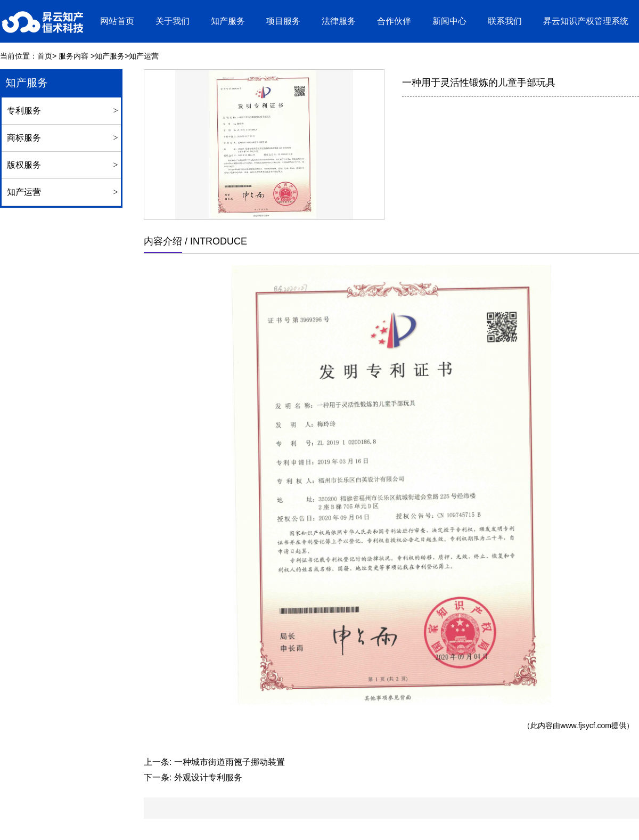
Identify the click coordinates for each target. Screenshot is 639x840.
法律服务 (339, 21)
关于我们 (173, 21)
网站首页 (117, 21)
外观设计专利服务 (208, 777)
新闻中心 (449, 21)
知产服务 (228, 21)
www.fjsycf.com (586, 725)
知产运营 (24, 192)
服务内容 (73, 56)
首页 (45, 56)
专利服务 (24, 111)
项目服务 (283, 21)
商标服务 (24, 138)
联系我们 (505, 21)
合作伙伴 (394, 21)
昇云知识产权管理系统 (586, 21)
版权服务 (24, 165)
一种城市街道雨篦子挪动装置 (230, 762)
